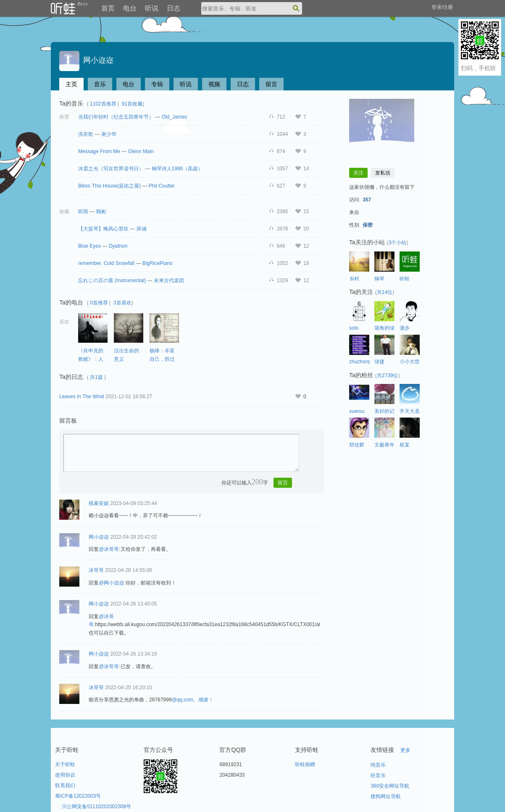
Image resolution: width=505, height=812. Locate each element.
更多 (405, 750)
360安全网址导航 (390, 786)
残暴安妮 (99, 503)
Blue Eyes (90, 246)
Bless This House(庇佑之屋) (109, 186)
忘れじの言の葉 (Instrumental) (112, 280)
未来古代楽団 (169, 280)
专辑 (157, 84)
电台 (130, 8)
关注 (358, 173)
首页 (108, 8)
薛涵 (142, 229)
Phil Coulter (162, 186)
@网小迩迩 (111, 583)
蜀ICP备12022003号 (78, 796)
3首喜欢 (122, 303)
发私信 (383, 173)
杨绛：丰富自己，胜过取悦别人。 (162, 359)
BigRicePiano (158, 263)
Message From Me (99, 151)
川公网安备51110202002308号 (96, 807)
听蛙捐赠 (305, 764)
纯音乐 (378, 765)
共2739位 (388, 376)
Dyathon (118, 246)
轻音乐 (378, 775)
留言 (271, 84)
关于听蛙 (65, 764)
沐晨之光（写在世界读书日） (111, 169)
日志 (174, 8)
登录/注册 (442, 7)
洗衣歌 (86, 134)
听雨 (83, 212)
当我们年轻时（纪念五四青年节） (116, 117)
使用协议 (65, 775)
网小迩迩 (86, 60)
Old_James (175, 117)
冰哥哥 (96, 570)
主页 (71, 84)
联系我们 (65, 786)
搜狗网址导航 (386, 796)
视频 (214, 84)
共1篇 (96, 377)
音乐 (100, 84)
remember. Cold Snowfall (106, 263)
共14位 (385, 292)
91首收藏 (132, 104)
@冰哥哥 (109, 549)
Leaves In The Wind (82, 397)
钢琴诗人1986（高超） (178, 169)
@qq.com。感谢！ (192, 700)
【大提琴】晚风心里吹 (103, 229)
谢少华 (109, 134)
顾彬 (101, 212)
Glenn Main (141, 151)
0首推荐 (99, 303)
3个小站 (398, 243)
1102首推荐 (103, 104)
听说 (152, 8)
